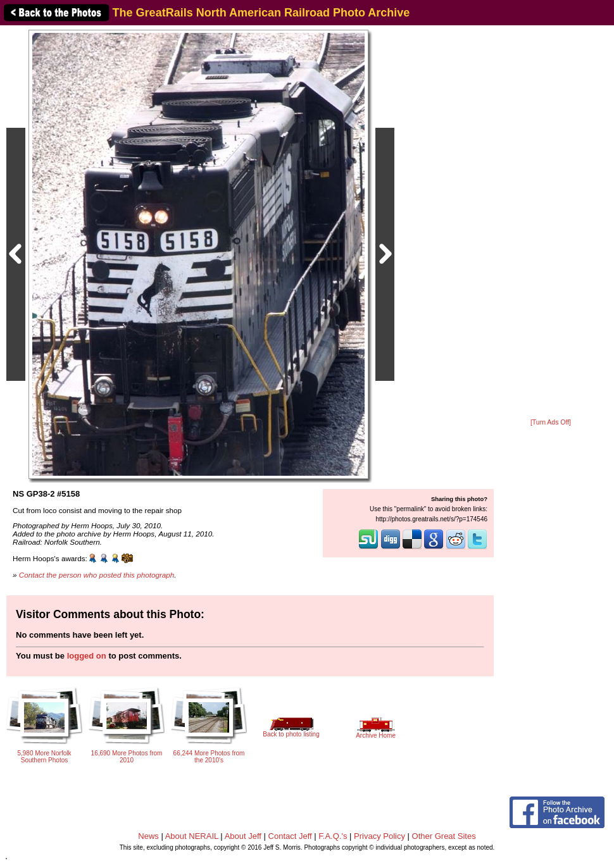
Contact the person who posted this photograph (97, 575)
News (148, 836)
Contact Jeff (290, 836)
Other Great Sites (444, 836)
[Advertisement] (551, 223)
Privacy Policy (379, 836)
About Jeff (243, 836)
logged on (87, 656)
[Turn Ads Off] (551, 422)
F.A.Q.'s (333, 836)
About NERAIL (192, 836)
